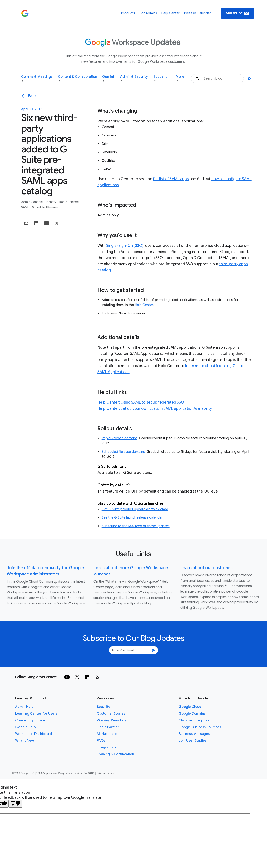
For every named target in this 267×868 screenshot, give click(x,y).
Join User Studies (193, 741)
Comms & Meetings (37, 79)
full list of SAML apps (171, 179)
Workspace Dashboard (34, 734)
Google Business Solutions (200, 727)
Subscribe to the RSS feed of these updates (136, 526)
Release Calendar (197, 13)
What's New (25, 741)
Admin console (32, 202)
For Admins (148, 13)
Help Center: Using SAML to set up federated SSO (141, 402)
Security (103, 707)
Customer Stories (111, 714)
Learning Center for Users (36, 714)
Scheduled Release (45, 207)
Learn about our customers (207, 568)
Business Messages (194, 734)
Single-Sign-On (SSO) (125, 246)
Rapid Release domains (120, 438)
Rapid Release (69, 202)
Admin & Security (134, 79)
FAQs (101, 741)
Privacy (101, 773)
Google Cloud (190, 707)
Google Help (25, 727)
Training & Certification (115, 754)
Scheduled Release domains (123, 452)
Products (128, 13)
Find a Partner (108, 727)
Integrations (107, 747)
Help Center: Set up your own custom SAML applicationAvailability (155, 408)
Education (161, 79)
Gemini (108, 79)
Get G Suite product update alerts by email (135, 509)
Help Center (170, 13)
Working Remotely (112, 720)
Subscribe (238, 13)
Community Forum (30, 720)
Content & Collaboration (77, 79)
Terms (110, 773)
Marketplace (107, 734)
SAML (25, 207)
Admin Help (24, 707)
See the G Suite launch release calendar (132, 518)
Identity (51, 202)
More (180, 79)
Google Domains (192, 714)
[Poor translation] (15, 804)
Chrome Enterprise (194, 720)
